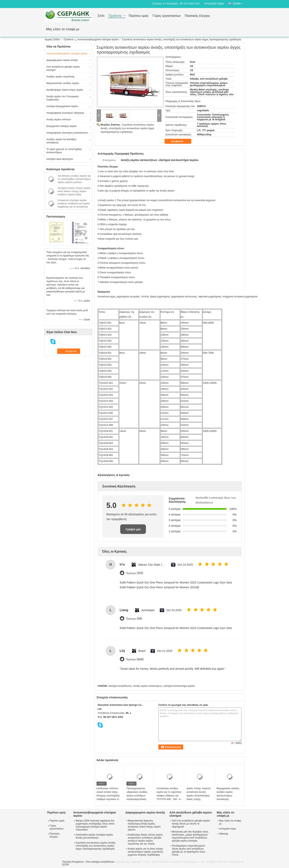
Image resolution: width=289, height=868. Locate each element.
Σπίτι (101, 16)
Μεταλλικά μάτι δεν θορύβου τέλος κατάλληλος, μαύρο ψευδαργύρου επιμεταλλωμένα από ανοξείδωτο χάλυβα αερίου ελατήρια (190, 836)
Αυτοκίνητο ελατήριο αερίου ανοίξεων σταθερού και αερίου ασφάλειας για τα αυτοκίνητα (74, 204)
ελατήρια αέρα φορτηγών (60, 159)
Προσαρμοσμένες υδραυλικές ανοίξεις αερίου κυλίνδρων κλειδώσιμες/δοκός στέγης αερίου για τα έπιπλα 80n (137, 797)
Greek (239, 3)
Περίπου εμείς (139, 16)
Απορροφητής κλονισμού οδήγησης (65, 113)
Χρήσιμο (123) (135, 573)
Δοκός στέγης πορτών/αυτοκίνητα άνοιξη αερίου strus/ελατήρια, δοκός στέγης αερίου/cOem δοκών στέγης (199, 797)
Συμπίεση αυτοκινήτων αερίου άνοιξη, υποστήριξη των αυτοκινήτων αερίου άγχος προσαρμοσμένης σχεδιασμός (127, 128)
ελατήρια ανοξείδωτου (120, 686)
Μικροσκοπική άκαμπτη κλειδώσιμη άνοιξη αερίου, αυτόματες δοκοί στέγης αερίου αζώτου (144, 825)
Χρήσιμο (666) (135, 659)
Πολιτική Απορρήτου (73, 862)
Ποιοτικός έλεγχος (197, 16)
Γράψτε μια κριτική (133, 531)
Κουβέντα (180, 141)
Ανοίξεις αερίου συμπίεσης (61, 77)
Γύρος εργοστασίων (167, 16)
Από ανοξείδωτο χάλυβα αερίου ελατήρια (63, 68)
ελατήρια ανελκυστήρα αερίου (179, 686)
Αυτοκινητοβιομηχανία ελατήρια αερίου (98, 40)
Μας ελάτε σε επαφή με (63, 29)
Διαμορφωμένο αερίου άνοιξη (62, 60)
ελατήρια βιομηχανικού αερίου (62, 106)
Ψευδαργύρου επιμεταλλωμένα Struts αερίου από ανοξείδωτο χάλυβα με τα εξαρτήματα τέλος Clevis (188, 850)
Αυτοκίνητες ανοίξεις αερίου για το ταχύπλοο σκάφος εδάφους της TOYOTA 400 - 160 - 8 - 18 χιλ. (169, 796)
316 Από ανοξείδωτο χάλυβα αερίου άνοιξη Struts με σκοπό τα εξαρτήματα (191, 824)
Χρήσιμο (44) (134, 619)
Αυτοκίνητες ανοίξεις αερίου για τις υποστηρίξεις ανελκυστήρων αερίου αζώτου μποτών (74, 179)
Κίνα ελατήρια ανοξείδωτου (100, 862)
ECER (66, 865)
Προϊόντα (115, 16)
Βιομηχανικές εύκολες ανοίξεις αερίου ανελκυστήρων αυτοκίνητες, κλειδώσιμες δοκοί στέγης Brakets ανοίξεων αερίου (228, 799)
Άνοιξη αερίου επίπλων (59, 120)
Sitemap (224, 834)
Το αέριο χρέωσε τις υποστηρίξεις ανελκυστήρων (64, 151)
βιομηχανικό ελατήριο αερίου (62, 126)
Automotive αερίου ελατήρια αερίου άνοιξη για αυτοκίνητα (94, 836)
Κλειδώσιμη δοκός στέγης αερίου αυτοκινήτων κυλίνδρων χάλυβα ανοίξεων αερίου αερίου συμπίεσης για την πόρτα (145, 839)
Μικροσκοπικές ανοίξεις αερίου (63, 83)
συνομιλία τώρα (214, 3)
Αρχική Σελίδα (52, 40)
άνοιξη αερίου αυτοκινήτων (148, 686)
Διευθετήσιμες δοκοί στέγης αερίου (65, 90)
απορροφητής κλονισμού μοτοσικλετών (67, 133)
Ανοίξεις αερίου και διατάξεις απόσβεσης (61, 141)
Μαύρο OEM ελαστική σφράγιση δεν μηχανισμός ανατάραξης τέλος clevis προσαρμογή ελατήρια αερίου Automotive (95, 825)
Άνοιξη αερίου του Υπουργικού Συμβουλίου (63, 98)
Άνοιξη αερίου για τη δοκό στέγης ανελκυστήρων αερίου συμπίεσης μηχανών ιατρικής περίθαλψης (146, 852)
